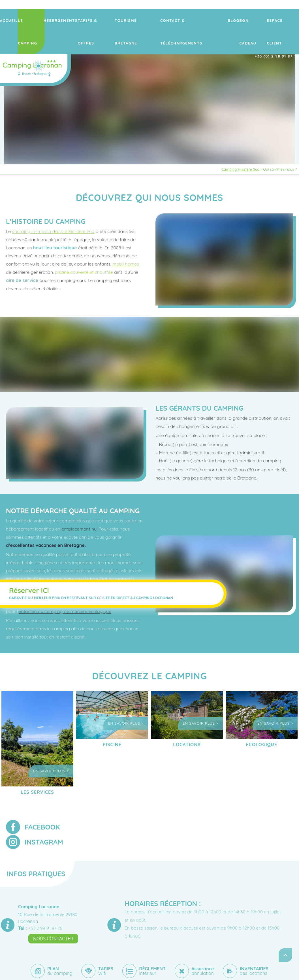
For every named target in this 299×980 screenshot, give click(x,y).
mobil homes (126, 264)
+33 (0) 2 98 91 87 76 (279, 37)
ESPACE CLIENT (284, 20)
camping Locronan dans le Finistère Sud (53, 231)
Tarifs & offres (115, 20)
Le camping (56, 20)
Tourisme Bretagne (152, 20)
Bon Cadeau (257, 20)
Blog (238, 20)
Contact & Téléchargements (202, 20)
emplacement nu (79, 529)
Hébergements (83, 20)
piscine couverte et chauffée (84, 272)
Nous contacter (53, 939)
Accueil (35, 20)
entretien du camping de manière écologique (65, 611)
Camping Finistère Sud (240, 169)
